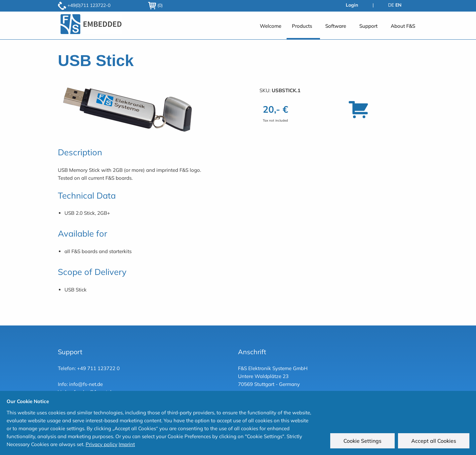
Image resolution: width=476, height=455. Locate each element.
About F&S (403, 26)
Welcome (271, 26)
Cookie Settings (362, 441)
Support (368, 26)
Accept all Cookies (434, 441)
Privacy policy (101, 444)
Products (302, 26)
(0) (155, 5)
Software (336, 26)
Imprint (127, 444)
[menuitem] (271, 29)
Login (352, 5)
